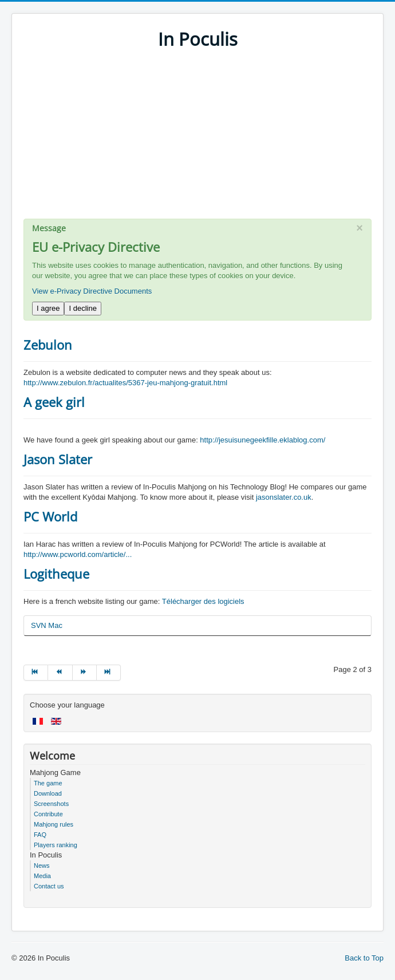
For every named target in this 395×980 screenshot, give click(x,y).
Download (48, 793)
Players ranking (56, 845)
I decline (82, 308)
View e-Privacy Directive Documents (92, 291)
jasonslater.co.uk (284, 497)
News (42, 866)
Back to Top (364, 958)
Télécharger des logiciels (203, 601)
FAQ (40, 835)
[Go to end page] (109, 673)
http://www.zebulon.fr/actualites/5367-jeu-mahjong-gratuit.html (125, 383)
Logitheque (56, 574)
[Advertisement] (197, 139)
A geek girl (54, 402)
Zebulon (48, 345)
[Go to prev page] (60, 673)
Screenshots (51, 804)
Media (42, 876)
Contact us (49, 886)
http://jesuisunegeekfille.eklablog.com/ (262, 440)
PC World (50, 516)
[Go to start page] (36, 673)
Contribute (48, 814)
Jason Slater (58, 459)
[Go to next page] (85, 673)
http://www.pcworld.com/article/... (78, 554)
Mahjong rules (54, 824)
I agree (48, 308)
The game (48, 783)
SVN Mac (47, 625)
